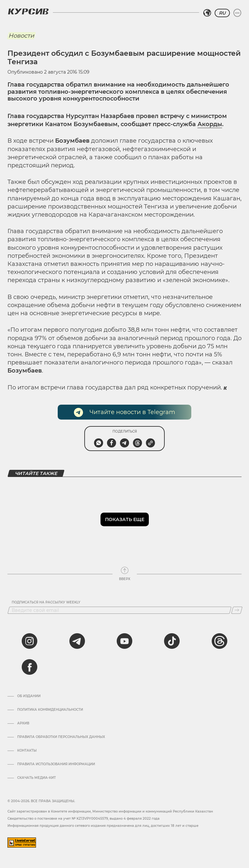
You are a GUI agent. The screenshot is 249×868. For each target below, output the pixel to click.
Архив (23, 723)
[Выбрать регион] (207, 13)
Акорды (210, 124)
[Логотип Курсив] (28, 11)
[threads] (219, 641)
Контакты (27, 751)
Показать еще (125, 519)
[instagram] (30, 641)
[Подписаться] (237, 610)
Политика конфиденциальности (50, 710)
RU (222, 13)
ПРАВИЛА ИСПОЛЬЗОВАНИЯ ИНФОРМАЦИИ (56, 764)
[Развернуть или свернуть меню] (237, 13)
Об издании (29, 696)
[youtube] (124, 641)
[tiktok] (172, 641)
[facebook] (30, 667)
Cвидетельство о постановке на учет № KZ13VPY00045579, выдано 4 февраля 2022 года (83, 819)
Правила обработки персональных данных (61, 737)
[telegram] (77, 641)
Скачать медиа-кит (36, 778)
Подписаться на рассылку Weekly (46, 602)
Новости (21, 36)
